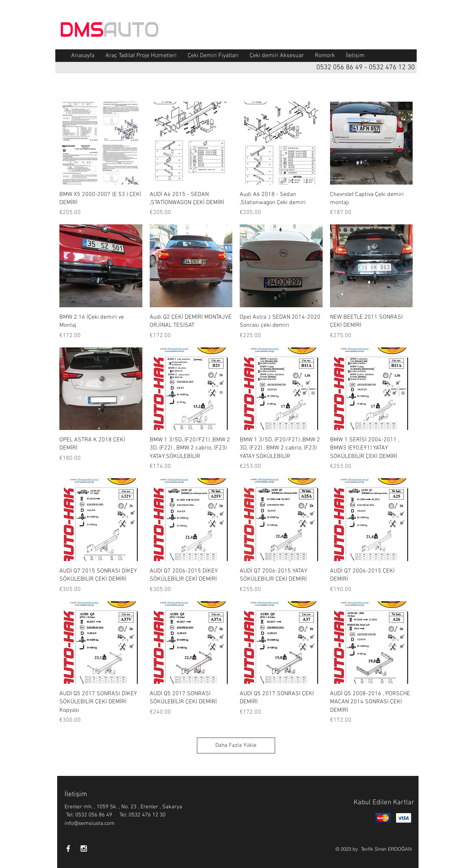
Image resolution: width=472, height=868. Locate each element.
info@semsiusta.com (90, 823)
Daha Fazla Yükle (236, 745)
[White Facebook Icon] (68, 848)
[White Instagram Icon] (84, 848)
